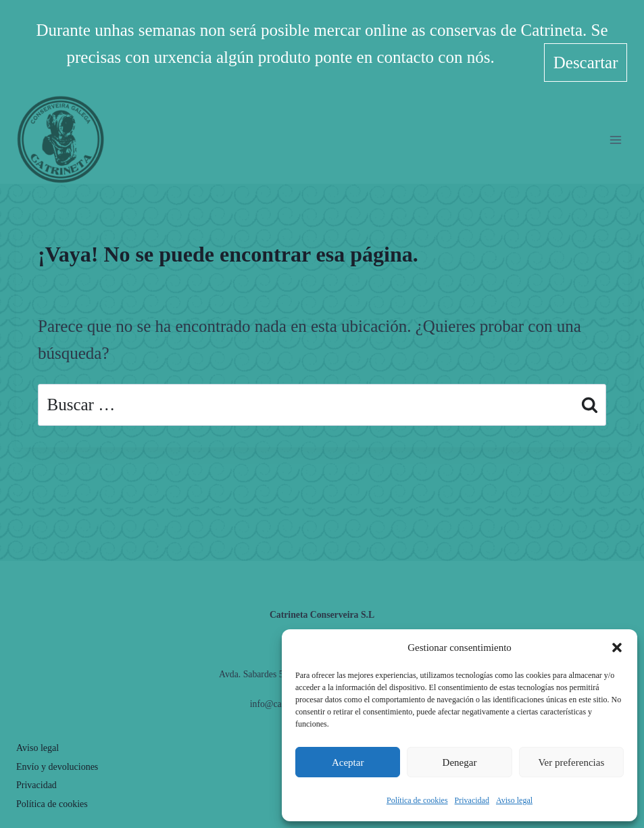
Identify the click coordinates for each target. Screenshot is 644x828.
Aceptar (348, 762)
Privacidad (472, 800)
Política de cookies (417, 800)
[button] (617, 648)
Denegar (460, 762)
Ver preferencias (571, 762)
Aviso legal (514, 800)
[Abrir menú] (615, 133)
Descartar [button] (586, 58)
